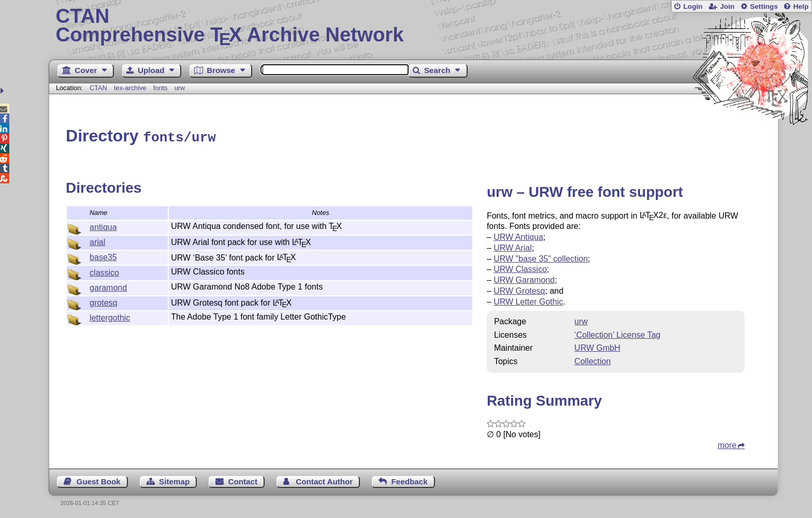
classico (104, 271)
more (727, 444)
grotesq (103, 301)
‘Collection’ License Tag (617, 333)
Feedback (410, 480)
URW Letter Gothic (528, 300)
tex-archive (130, 88)
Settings (764, 6)
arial (97, 241)
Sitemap (174, 480)
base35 (103, 256)
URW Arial (513, 246)
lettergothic (110, 316)
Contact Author (324, 480)
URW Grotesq (519, 289)
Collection (592, 360)
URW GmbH (597, 346)
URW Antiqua (518, 235)
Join (727, 6)
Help (801, 6)
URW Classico (520, 268)
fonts (161, 88)
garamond (108, 286)
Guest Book (99, 480)
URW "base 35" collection (541, 257)
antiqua (103, 226)
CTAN (98, 88)
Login (693, 6)
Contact (243, 480)
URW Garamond (524, 278)
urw (180, 88)
